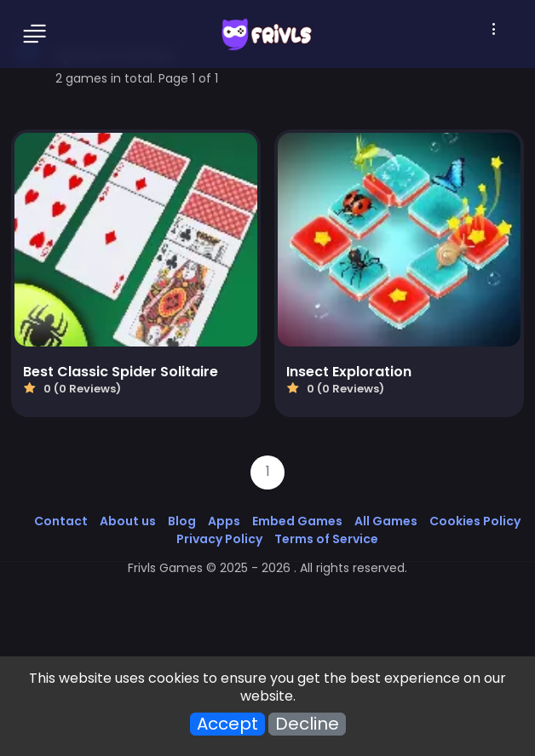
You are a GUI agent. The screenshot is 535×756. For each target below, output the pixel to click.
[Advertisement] (267, 632)
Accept (227, 724)
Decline (307, 724)
